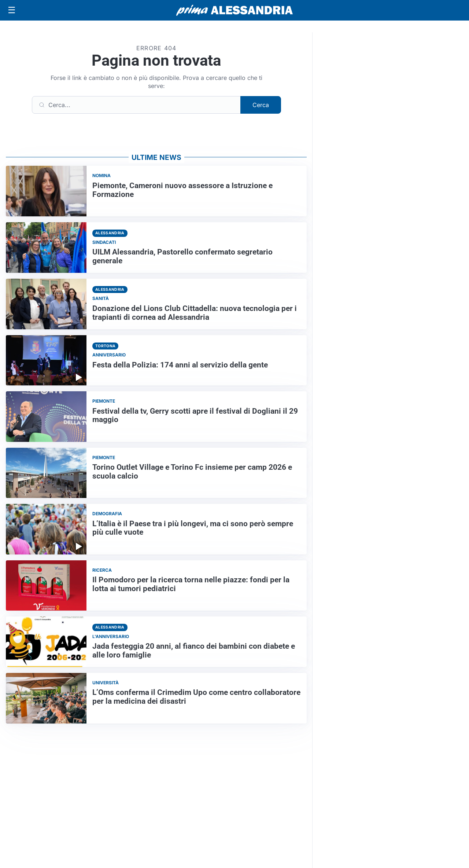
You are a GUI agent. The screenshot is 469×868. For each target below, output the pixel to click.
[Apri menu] (12, 10)
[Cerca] (136, 105)
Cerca (261, 105)
